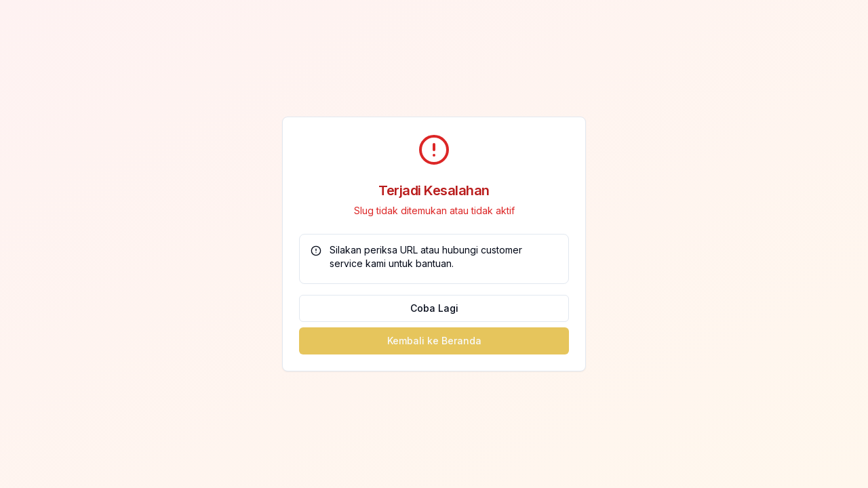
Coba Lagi (434, 308)
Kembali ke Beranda (434, 341)
